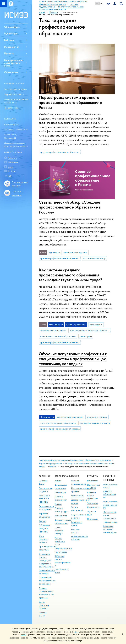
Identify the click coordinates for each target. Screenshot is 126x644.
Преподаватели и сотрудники (46, 508)
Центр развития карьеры (59, 531)
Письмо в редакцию (17, 193)
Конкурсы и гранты (77, 524)
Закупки (42, 521)
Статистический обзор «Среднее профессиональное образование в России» (70, 207)
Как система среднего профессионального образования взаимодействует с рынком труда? (71, 275)
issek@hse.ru (15, 125)
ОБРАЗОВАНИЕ (64, 476)
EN (101, 3)
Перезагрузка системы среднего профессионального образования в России (71, 102)
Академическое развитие (79, 516)
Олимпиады (60, 492)
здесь (77, 632)
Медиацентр (93, 507)
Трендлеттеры (11, 108)
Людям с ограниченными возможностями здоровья (46, 593)
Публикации (11, 33)
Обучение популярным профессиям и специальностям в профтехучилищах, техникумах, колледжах (73, 359)
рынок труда (86, 336)
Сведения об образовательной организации (47, 581)
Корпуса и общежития (44, 515)
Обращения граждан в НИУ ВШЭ (45, 528)
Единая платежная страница (44, 605)
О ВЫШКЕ (45, 476)
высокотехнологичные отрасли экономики (90, 330)
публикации (55, 252)
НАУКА (75, 476)
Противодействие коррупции (47, 548)
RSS (10, 176)
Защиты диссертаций (77, 509)
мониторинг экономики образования (58, 336)
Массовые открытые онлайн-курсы (110, 529)
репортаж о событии (97, 417)
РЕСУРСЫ (93, 476)
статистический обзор (94, 258)
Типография (93, 503)
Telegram (12, 158)
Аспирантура (61, 516)
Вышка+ (59, 504)
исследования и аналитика (53, 330)
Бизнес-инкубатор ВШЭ (60, 541)
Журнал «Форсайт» (14, 94)
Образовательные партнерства (64, 550)
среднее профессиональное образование (60, 152)
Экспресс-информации (16, 89)
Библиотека (93, 481)
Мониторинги (78, 496)
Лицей (58, 481)
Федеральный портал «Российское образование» (110, 517)
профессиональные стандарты (95, 423)
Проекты (9, 53)
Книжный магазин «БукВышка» (93, 496)
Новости (52, 467)
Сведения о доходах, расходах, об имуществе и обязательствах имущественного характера (47, 564)
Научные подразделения (50, 463)
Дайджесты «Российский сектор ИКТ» (16, 101)
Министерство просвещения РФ (110, 505)
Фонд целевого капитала (44, 539)
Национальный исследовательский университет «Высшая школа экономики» (75, 460)
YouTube (12, 171)
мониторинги (96, 325)
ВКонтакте (13, 162)
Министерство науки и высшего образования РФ (110, 491)
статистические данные (76, 252)
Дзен (10, 167)
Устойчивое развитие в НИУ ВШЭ (44, 499)
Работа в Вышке (43, 614)
